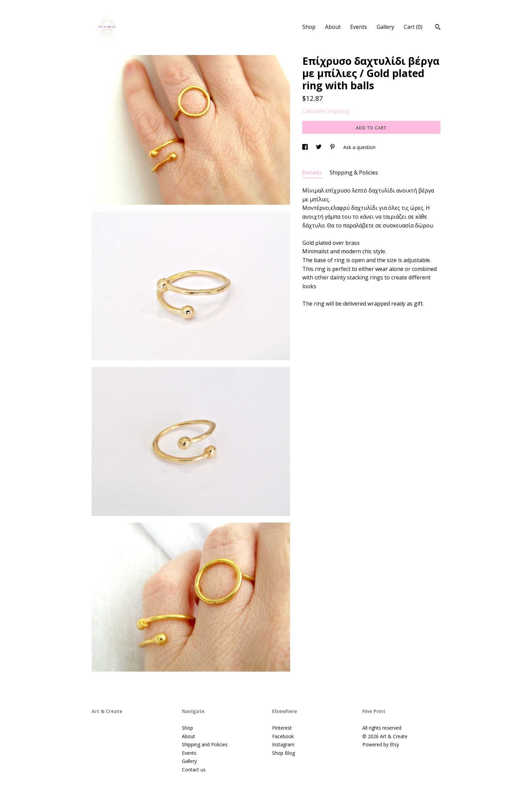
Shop (309, 27)
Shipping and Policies (205, 744)
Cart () (413, 27)
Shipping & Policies (354, 172)
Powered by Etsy (381, 744)
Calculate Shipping (326, 111)
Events (359, 27)
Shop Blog (283, 753)
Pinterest (282, 728)
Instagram (283, 744)
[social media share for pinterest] (333, 147)
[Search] (438, 28)
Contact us (194, 770)
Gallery (385, 27)
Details (313, 172)
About (333, 27)
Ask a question (359, 147)
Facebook (283, 736)
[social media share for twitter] (319, 147)
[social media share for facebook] (306, 147)
